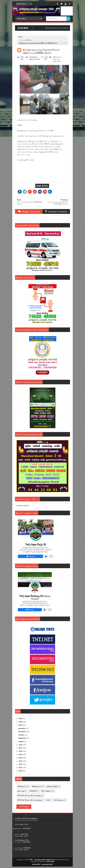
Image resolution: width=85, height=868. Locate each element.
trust (48, 800)
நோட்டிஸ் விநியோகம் (26, 40)
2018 (21, 745)
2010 (21, 771)
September (22, 738)
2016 (21, 751)
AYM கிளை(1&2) (52, 786)
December (22, 728)
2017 (21, 748)
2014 (21, 758)
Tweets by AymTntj (23, 506)
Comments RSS (47, 864)
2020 (21, 722)
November (22, 732)
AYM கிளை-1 (57, 57)
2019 (21, 725)
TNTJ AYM (50, 862)
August (21, 742)
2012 (21, 764)
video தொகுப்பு (59, 800)
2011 (21, 768)
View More (24, 807)
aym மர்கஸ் (21, 791)
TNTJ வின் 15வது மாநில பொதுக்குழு (30, 795)
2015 (21, 755)
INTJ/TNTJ (33, 791)
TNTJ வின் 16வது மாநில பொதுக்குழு (30, 800)
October (21, 735)
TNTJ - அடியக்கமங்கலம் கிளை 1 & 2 (42, 860)
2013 (21, 761)
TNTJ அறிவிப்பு (46, 791)
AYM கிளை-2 (36, 786)
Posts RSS (36, 864)
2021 (21, 719)
